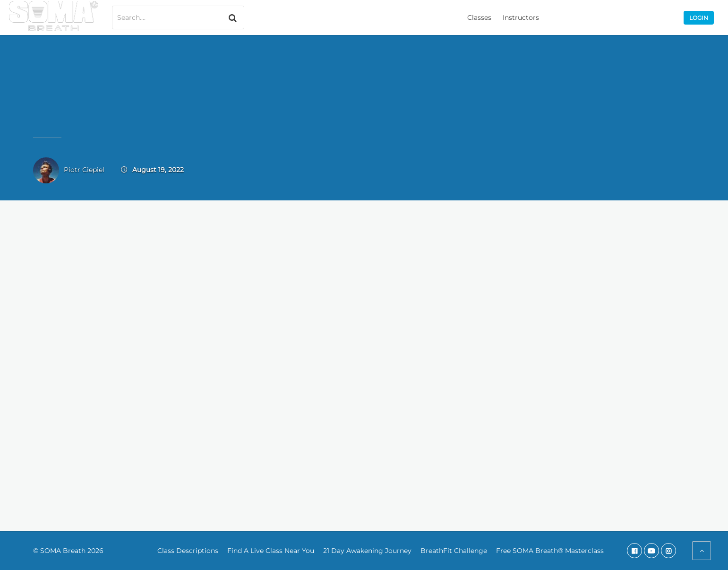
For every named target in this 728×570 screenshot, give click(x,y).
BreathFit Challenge (454, 551)
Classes (479, 17)
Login (699, 18)
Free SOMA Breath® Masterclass (550, 551)
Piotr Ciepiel (84, 170)
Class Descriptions (188, 551)
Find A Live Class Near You (271, 551)
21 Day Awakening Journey (367, 551)
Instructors (521, 17)
